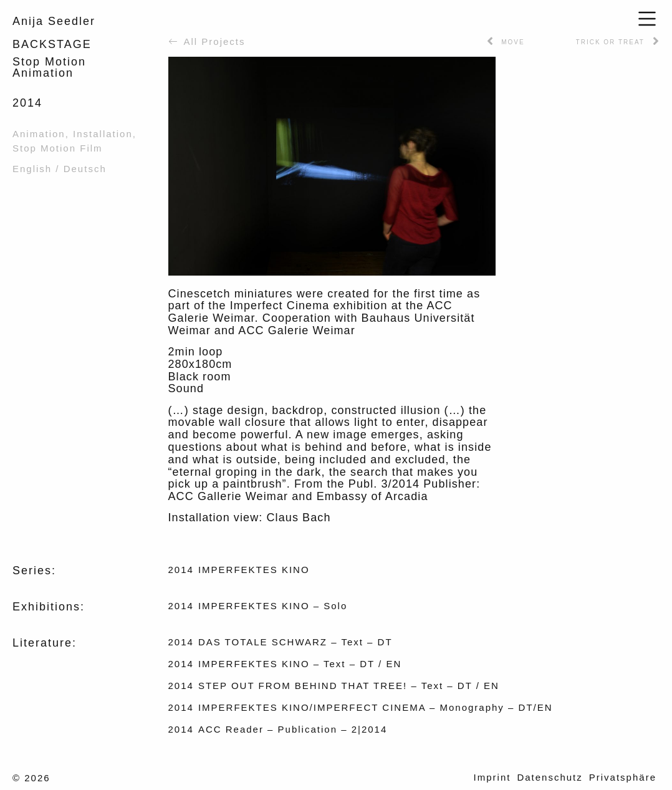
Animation (39, 134)
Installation (103, 134)
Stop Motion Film (58, 148)
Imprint (492, 777)
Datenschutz (550, 777)
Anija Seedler (54, 21)
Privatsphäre (623, 777)
